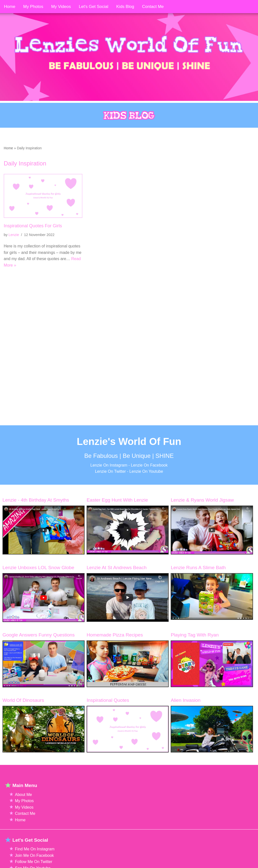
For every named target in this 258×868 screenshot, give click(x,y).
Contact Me (25, 829)
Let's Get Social (94, 7)
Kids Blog (125, 7)
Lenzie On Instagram (109, 481)
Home (8, 148)
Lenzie (14, 235)
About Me (23, 810)
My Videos (24, 823)
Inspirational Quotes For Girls (33, 226)
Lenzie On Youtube (146, 487)
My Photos (24, 816)
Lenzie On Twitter (110, 487)
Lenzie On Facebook (149, 481)
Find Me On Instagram (35, 864)
